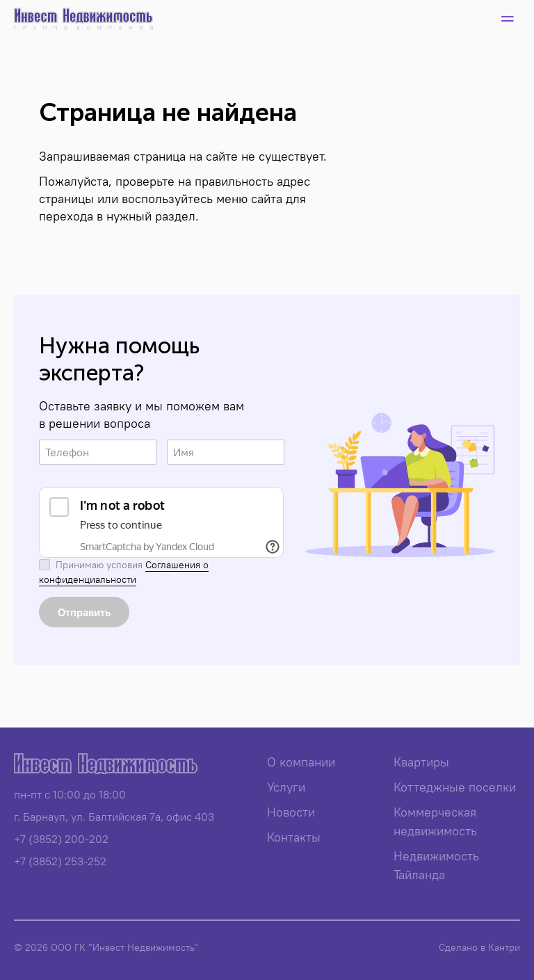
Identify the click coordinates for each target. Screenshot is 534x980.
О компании (301, 762)
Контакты (294, 837)
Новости (291, 812)
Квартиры (421, 762)
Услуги (286, 787)
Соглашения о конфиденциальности (124, 572)
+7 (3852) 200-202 (61, 839)
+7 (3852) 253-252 (60, 861)
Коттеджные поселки (455, 787)
